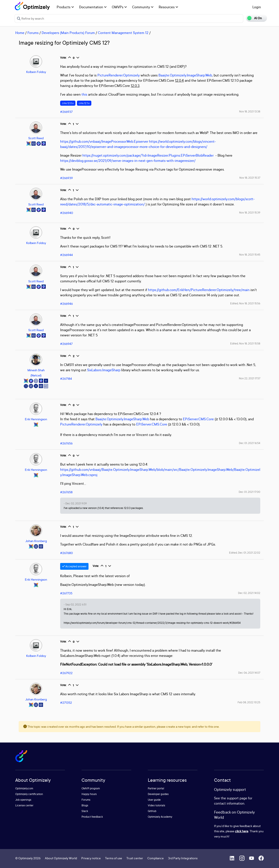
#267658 (66, 492)
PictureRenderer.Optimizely (119, 75)
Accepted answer (74, 566)
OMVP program (91, 788)
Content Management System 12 (123, 33)
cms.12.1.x (84, 103)
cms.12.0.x (68, 103)
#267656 (66, 443)
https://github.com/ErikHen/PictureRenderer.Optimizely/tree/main (199, 290)
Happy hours (89, 794)
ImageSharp (111, 370)
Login (257, 7)
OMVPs (119, 7)
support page (237, 798)
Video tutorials (157, 805)
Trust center (135, 858)
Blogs (85, 805)
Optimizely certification (29, 794)
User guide (154, 800)
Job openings (23, 800)
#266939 (66, 178)
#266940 (67, 213)
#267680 (66, 553)
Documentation (93, 7)
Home (20, 33)
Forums (33, 33)
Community (143, 7)
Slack (85, 811)
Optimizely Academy (160, 817)
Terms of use (114, 858)
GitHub (152, 811)
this (84, 94)
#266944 (66, 255)
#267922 (66, 673)
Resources (168, 7)
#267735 (66, 593)
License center (24, 805)
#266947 (66, 344)
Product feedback (92, 817)
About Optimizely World (61, 858)
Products (65, 7)
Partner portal (156, 788)
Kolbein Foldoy (36, 72)
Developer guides (158, 794)
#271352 (66, 703)
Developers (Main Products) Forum (68, 33)
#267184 (66, 379)
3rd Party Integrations (183, 858)
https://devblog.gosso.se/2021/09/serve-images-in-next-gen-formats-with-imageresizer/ (128, 161)
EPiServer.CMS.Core (198, 419)
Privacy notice (91, 858)
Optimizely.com (24, 788)
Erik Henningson (36, 419)
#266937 (66, 112)
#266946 (66, 304)
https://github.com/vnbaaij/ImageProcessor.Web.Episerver (104, 141)
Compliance (156, 858)
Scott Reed (36, 138)
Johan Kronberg (36, 541)
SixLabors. (95, 370)
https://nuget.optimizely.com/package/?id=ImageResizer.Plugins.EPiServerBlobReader (148, 155)
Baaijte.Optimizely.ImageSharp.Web (185, 75)
